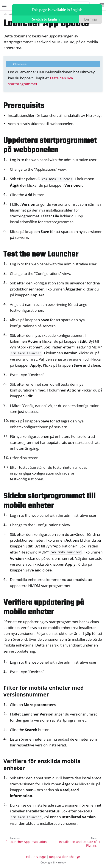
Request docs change (65, 857)
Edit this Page (36, 857)
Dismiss (91, 19)
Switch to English (46, 19)
